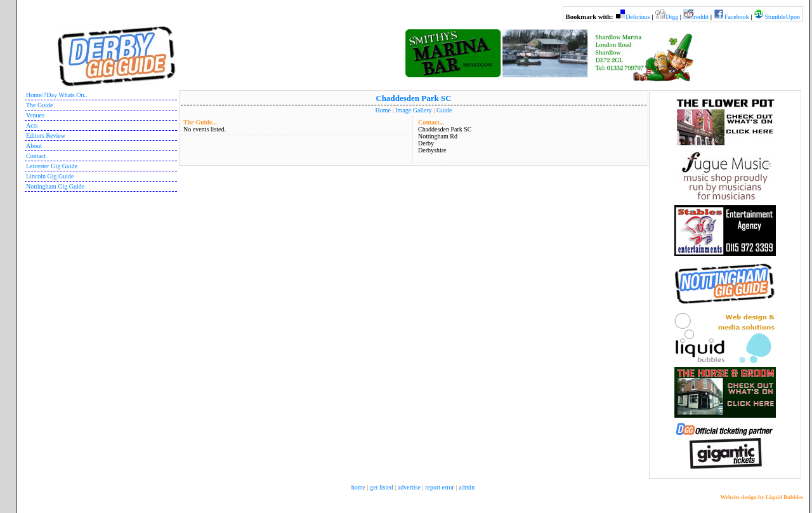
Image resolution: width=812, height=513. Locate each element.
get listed (381, 487)
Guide (444, 110)
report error (440, 487)
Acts (32, 125)
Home (383, 110)
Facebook (737, 17)
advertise (409, 487)
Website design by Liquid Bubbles (762, 497)
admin (467, 487)
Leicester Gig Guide (52, 166)
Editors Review (46, 136)
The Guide (40, 105)
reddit (701, 17)
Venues (35, 115)
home (358, 487)
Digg (672, 17)
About (34, 146)
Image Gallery (413, 110)
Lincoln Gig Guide (50, 176)
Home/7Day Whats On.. (56, 95)
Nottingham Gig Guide (55, 186)
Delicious (638, 17)
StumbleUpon (782, 17)
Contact (36, 156)
